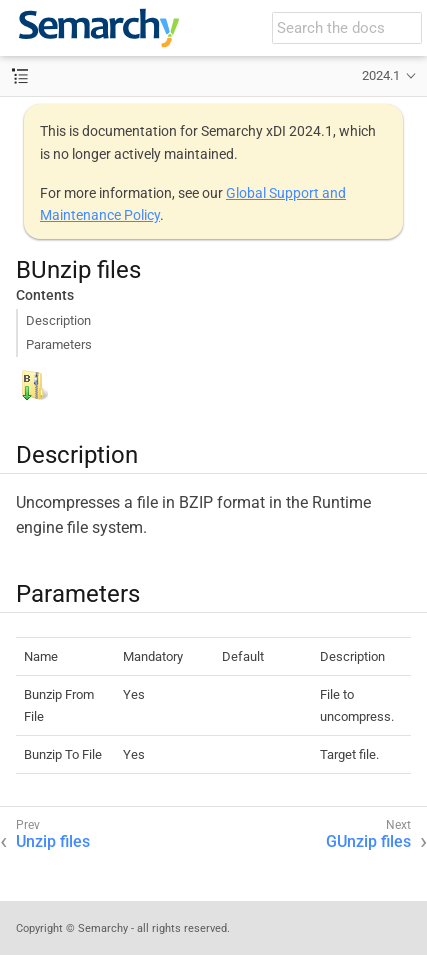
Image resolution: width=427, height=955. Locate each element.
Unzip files (53, 841)
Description (58, 320)
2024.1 (381, 75)
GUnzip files (368, 841)
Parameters (59, 344)
